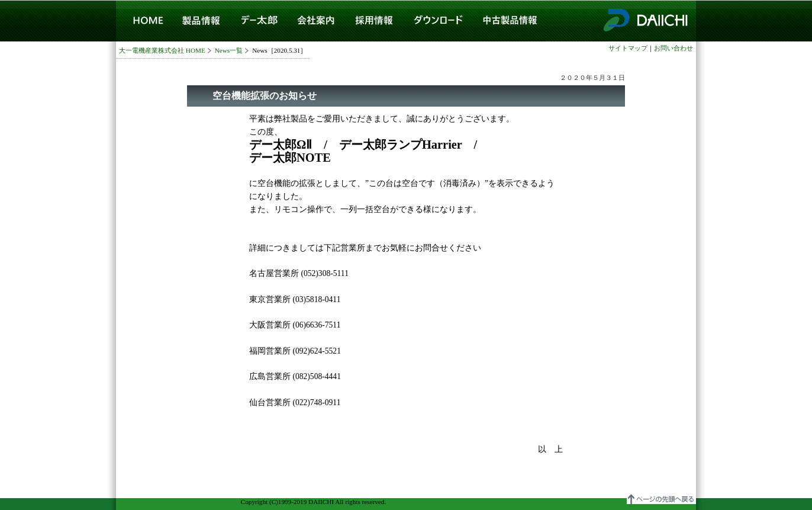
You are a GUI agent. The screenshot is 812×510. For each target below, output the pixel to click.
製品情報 (201, 21)
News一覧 (229, 50)
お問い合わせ (674, 48)
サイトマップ (628, 48)
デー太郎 (258, 21)
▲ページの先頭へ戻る (661, 498)
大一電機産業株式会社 (645, 21)
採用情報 (373, 21)
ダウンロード (438, 21)
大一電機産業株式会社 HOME (162, 50)
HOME (144, 21)
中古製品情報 (510, 21)
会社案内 (316, 21)
